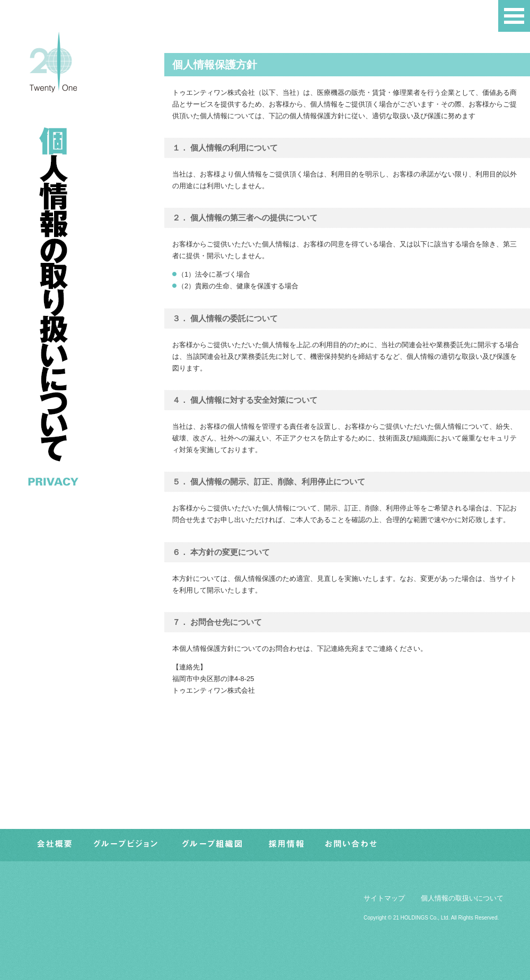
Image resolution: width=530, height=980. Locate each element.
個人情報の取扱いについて (462, 898)
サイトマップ (384, 898)
